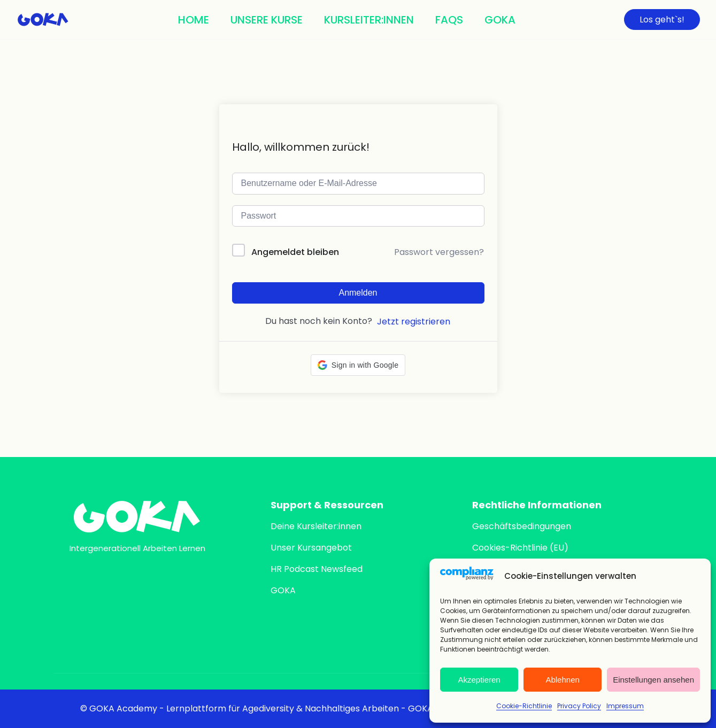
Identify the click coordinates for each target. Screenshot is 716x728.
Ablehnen (562, 680)
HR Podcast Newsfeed (317, 569)
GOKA (283, 590)
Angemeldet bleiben (295, 252)
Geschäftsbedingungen (522, 526)
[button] (358, 365)
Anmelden (358, 293)
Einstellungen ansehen (653, 680)
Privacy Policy (579, 706)
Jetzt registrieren (414, 322)
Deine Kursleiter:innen (316, 526)
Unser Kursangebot (311, 548)
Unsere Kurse (267, 20)
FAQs (449, 20)
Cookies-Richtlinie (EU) (520, 548)
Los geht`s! (662, 20)
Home (194, 20)
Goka (500, 20)
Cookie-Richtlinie (524, 706)
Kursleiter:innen (369, 20)
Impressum (625, 706)
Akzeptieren (479, 680)
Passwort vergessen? (439, 252)
